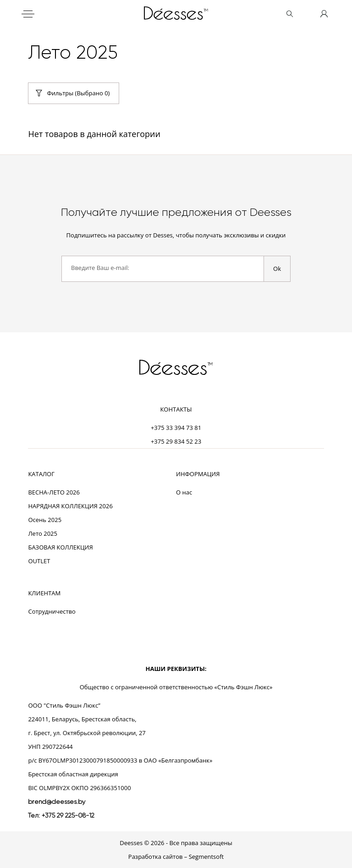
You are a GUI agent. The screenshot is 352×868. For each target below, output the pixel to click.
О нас (184, 492)
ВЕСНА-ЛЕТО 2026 (54, 492)
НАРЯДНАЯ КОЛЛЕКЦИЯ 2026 (70, 506)
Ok (277, 269)
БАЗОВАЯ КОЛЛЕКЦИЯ (60, 547)
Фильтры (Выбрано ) (78, 93)
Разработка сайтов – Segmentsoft (176, 857)
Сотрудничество (52, 611)
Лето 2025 (43, 533)
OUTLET (39, 561)
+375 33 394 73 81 (176, 428)
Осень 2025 (45, 520)
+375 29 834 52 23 (176, 441)
